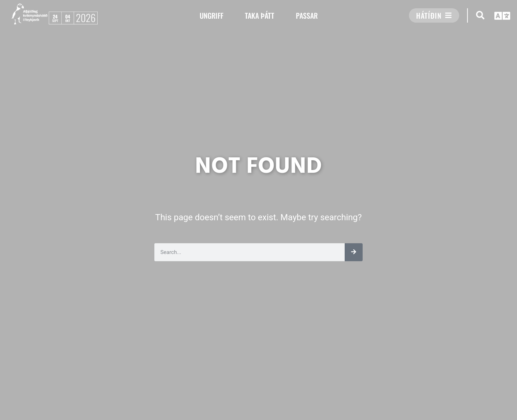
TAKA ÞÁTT (260, 15)
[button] (480, 15)
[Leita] (354, 252)
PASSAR (307, 15)
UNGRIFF (211, 15)
